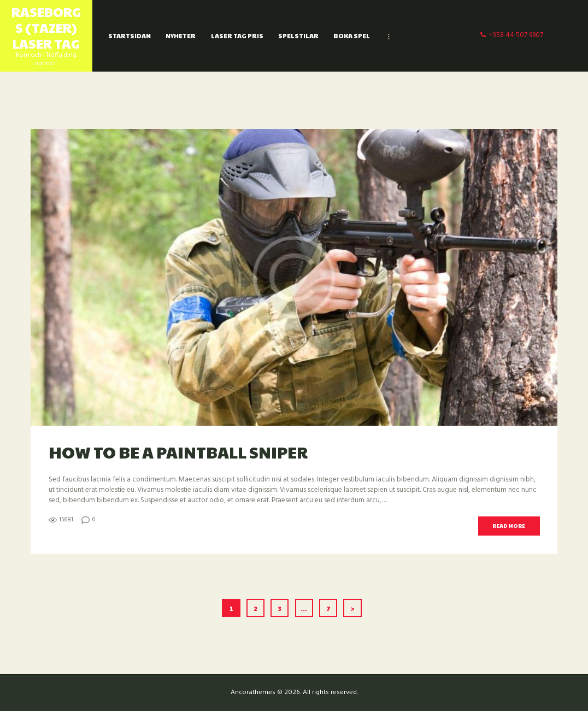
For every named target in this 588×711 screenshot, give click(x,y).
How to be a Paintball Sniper (178, 452)
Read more (509, 526)
